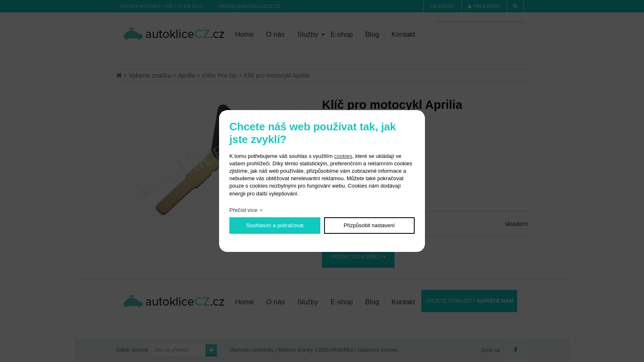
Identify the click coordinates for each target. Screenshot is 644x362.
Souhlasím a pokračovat (275, 225)
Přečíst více (243, 210)
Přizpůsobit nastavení (369, 225)
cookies (343, 156)
